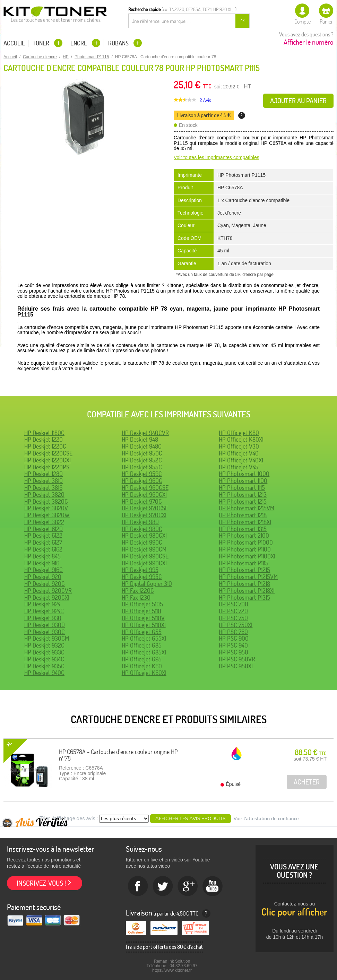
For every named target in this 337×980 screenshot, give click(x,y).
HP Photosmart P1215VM (248, 577)
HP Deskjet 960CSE (145, 488)
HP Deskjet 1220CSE (48, 453)
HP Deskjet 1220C (45, 446)
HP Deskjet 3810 (44, 481)
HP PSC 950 (234, 652)
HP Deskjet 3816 (43, 488)
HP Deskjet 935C (44, 666)
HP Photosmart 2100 (244, 535)
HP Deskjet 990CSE (145, 556)
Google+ (188, 886)
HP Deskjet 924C (44, 611)
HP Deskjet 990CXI (144, 563)
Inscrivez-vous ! (41, 883)
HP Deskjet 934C (44, 659)
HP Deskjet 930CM (47, 638)
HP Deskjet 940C (44, 673)
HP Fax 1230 (136, 597)
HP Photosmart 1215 (243, 501)
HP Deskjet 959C (142, 474)
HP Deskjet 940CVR (145, 433)
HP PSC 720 (233, 611)
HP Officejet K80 (239, 433)
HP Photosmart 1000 (244, 474)
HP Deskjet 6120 (44, 529)
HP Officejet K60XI (144, 673)
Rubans (119, 43)
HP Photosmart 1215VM (247, 508)
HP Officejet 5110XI (144, 625)
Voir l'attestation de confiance (266, 819)
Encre (79, 43)
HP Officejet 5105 (142, 604)
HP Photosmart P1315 (244, 597)
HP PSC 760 (233, 632)
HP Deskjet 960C (142, 481)
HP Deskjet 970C (142, 501)
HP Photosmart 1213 (243, 495)
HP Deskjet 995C (142, 577)
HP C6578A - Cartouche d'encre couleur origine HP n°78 (118, 755)
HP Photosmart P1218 (244, 584)
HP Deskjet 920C (45, 584)
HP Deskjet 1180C (44, 433)
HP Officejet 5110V (143, 618)
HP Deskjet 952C (142, 460)
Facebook (138, 886)
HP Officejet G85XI (144, 652)
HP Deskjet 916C (44, 570)
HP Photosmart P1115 (244, 563)
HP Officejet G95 (142, 659)
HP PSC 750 (233, 618)
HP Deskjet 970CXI (144, 515)
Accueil (14, 43)
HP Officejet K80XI (241, 439)
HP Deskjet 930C (45, 632)
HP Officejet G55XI (144, 638)
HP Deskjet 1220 (44, 439)
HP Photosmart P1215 (244, 570)
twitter (163, 886)
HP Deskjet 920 (43, 577)
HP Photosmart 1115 (242, 488)
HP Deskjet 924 (42, 604)
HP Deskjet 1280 (44, 474)
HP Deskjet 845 (42, 556)
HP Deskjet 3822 (44, 522)
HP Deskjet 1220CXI (47, 460)
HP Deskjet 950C (142, 453)
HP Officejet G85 (142, 645)
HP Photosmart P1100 (245, 549)
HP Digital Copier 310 (147, 584)
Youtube (213, 886)
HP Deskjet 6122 (43, 535)
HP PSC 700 (234, 604)
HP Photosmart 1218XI (245, 522)
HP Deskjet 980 (140, 522)
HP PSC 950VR (237, 659)
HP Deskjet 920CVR (48, 591)
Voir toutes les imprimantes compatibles (217, 157)
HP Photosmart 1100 (243, 481)
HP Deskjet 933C (44, 652)
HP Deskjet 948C (142, 446)
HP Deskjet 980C (142, 529)
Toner (42, 43)
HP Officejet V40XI (241, 460)
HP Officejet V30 (239, 446)
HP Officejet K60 (142, 666)
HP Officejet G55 (142, 632)
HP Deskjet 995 (140, 570)
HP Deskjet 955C (142, 467)
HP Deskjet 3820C (46, 501)
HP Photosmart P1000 (246, 542)
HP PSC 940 (233, 645)
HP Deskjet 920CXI (47, 597)
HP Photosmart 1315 (243, 529)
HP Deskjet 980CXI (144, 535)
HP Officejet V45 (239, 467)
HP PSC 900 (234, 638)
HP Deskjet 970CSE (145, 508)
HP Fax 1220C (138, 591)
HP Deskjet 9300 (45, 625)
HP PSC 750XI (236, 625)
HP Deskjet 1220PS (47, 467)
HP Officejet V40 (239, 453)
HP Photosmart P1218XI (247, 591)
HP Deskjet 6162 (43, 549)
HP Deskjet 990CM (144, 549)
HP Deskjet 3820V (46, 508)
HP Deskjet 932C (44, 645)
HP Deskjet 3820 (44, 495)
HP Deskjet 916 (42, 563)
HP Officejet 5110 (141, 611)
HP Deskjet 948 (140, 439)
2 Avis (205, 100)
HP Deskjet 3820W (47, 515)
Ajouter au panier (298, 101)
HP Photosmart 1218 (243, 515)
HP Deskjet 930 (43, 618)
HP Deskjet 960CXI (144, 495)
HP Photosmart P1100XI (247, 556)
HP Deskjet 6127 (43, 542)
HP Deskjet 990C (142, 542)
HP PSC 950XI (236, 666)
